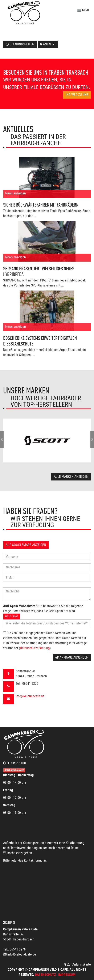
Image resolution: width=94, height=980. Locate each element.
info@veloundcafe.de (30, 696)
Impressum (67, 975)
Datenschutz (45, 975)
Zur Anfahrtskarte (78, 964)
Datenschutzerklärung (35, 648)
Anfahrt (48, 44)
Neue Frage (12, 617)
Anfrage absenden (72, 657)
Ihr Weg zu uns (77, 95)
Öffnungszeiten (20, 44)
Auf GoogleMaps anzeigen (26, 545)
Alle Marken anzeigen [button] (71, 477)
